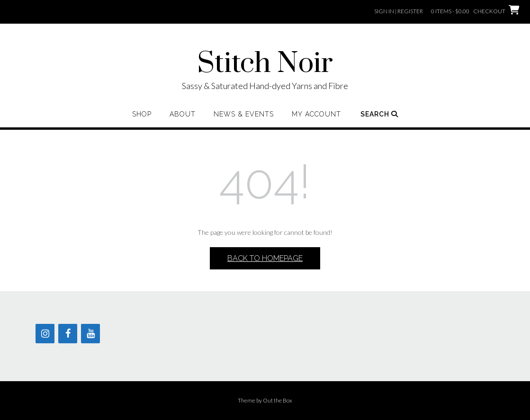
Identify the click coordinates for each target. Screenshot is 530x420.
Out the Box (278, 400)
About (183, 114)
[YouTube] (90, 334)
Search (379, 114)
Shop (142, 114)
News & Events (244, 114)
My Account (316, 114)
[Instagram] (45, 334)
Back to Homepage (265, 258)
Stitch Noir (265, 64)
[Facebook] (68, 334)
